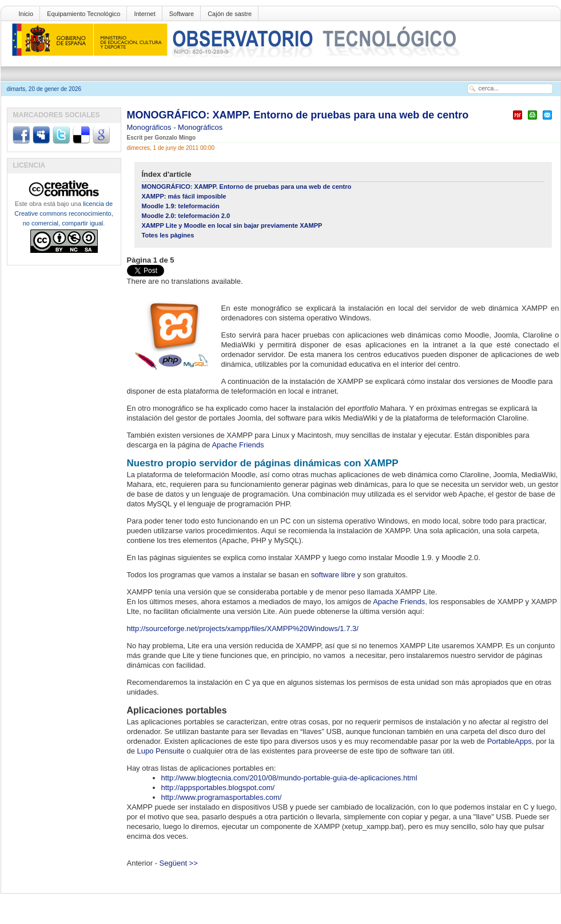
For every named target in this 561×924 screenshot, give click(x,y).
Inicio (26, 14)
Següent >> (179, 863)
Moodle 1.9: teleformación (181, 206)
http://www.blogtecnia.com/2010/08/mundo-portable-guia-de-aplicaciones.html (289, 778)
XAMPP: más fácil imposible (184, 196)
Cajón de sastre (230, 14)
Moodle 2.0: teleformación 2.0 (186, 216)
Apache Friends (238, 445)
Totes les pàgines (168, 235)
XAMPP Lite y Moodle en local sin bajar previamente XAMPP (232, 225)
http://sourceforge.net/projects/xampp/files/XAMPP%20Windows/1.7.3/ (243, 628)
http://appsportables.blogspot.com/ (218, 788)
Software (182, 14)
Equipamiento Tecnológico (83, 14)
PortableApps (510, 741)
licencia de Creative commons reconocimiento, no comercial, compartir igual (63, 213)
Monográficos (150, 127)
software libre (333, 575)
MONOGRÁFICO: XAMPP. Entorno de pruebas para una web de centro (298, 115)
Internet (144, 14)
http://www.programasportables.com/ (222, 797)
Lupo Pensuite (161, 751)
